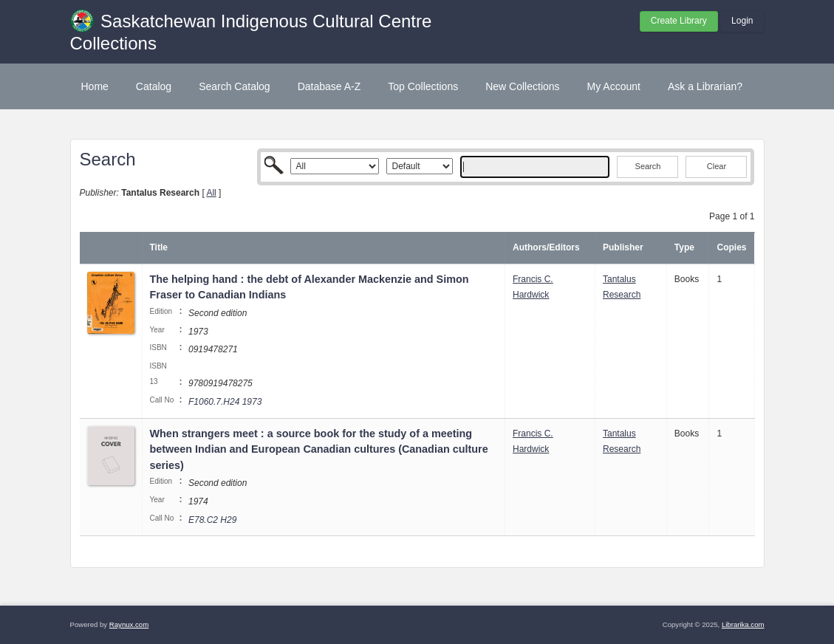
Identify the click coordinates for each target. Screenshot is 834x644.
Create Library (679, 21)
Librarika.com (743, 624)
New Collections (522, 86)
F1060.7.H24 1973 (225, 402)
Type (684, 247)
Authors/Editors (546, 247)
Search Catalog (235, 86)
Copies (731, 247)
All (211, 193)
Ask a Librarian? (705, 86)
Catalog (154, 86)
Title (159, 247)
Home (95, 86)
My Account (614, 86)
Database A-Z (329, 86)
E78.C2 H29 (212, 520)
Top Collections (423, 86)
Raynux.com (129, 624)
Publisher (623, 247)
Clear (717, 166)
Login (742, 21)
